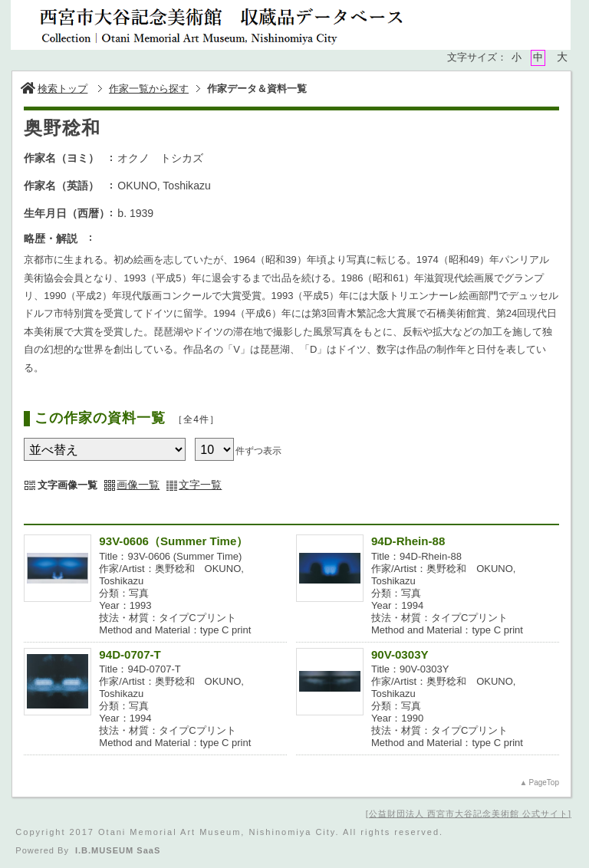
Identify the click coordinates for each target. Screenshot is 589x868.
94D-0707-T (130, 654)
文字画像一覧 (67, 485)
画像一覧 (138, 485)
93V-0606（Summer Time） (173, 541)
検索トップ (54, 89)
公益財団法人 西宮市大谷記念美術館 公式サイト (469, 814)
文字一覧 (200, 485)
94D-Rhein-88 (408, 541)
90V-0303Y (400, 654)
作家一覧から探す (149, 89)
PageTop (543, 783)
